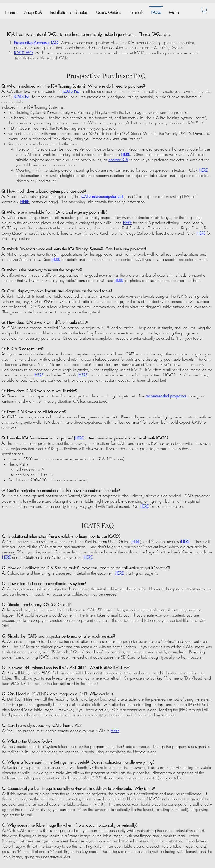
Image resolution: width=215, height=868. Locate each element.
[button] (204, 10)
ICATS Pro (71, 91)
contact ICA (118, 160)
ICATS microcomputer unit (102, 196)
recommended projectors (166, 396)
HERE (125, 154)
